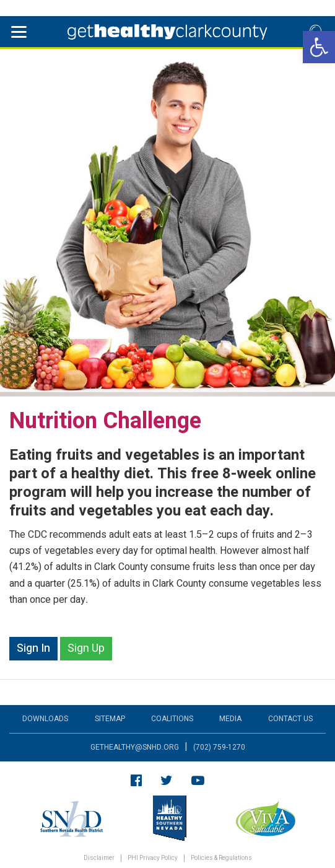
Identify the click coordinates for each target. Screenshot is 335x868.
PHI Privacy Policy (153, 858)
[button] (319, 47)
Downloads (45, 719)
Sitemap (110, 719)
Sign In (33, 648)
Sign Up (86, 648)
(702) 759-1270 (219, 747)
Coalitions (172, 719)
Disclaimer (99, 858)
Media (230, 719)
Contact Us (290, 719)
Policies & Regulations (221, 858)
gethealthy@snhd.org (135, 747)
